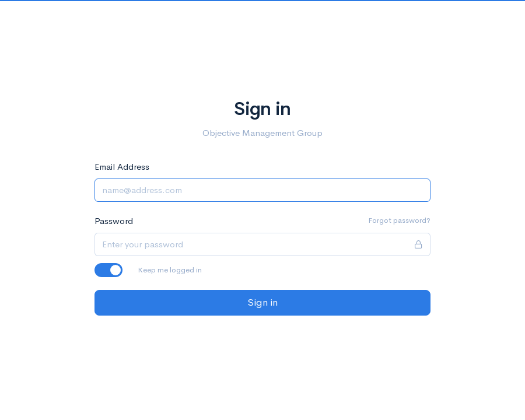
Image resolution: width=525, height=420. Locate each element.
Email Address (122, 167)
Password (114, 221)
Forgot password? (399, 220)
